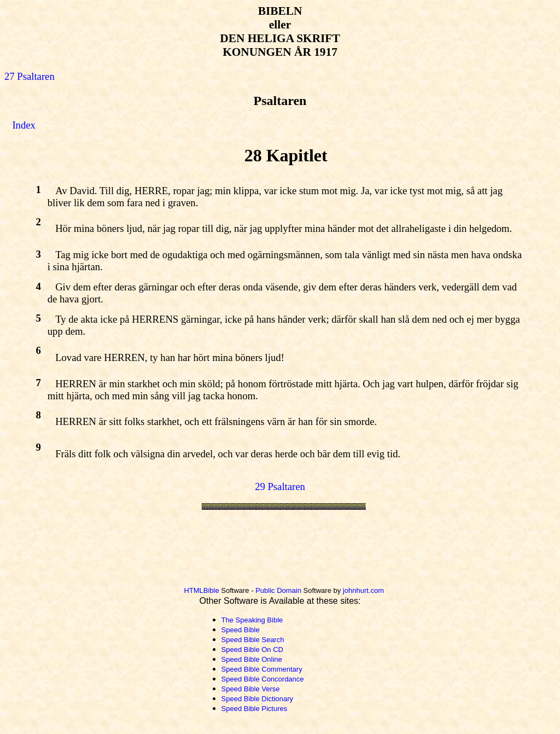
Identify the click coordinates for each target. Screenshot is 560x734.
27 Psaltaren (30, 76)
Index (24, 125)
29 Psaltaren (280, 487)
